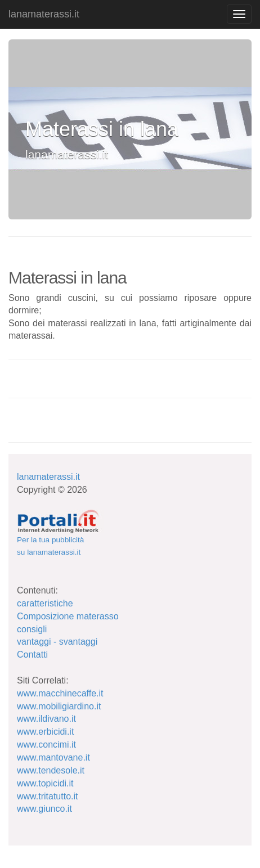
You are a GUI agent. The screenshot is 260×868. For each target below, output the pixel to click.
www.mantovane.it (53, 757)
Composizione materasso (68, 616)
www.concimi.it (46, 745)
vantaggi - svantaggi (57, 642)
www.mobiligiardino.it (59, 706)
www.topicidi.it (45, 783)
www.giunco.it (44, 809)
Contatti (32, 655)
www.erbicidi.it (45, 732)
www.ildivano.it (46, 719)
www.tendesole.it (51, 770)
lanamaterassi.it (44, 14)
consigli (32, 629)
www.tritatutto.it (47, 796)
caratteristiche (45, 603)
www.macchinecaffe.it (60, 693)
